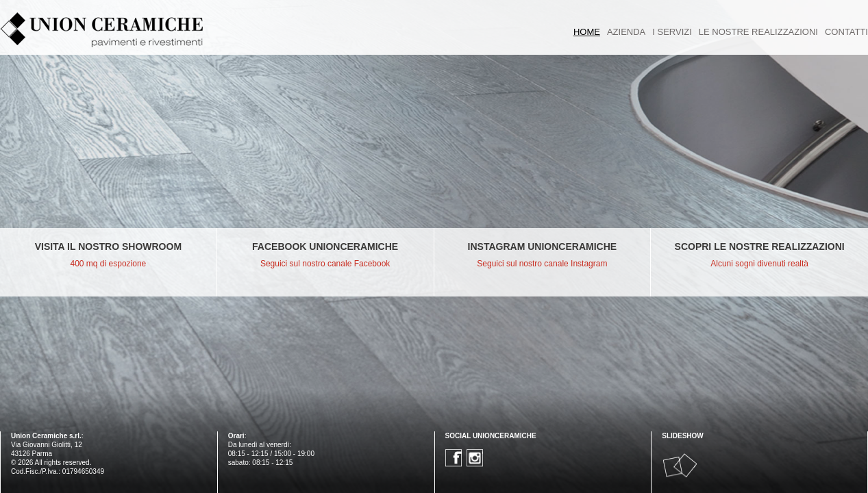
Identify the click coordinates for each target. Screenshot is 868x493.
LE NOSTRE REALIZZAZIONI (758, 32)
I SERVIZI (672, 32)
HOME (587, 32)
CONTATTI (846, 32)
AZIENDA (626, 32)
